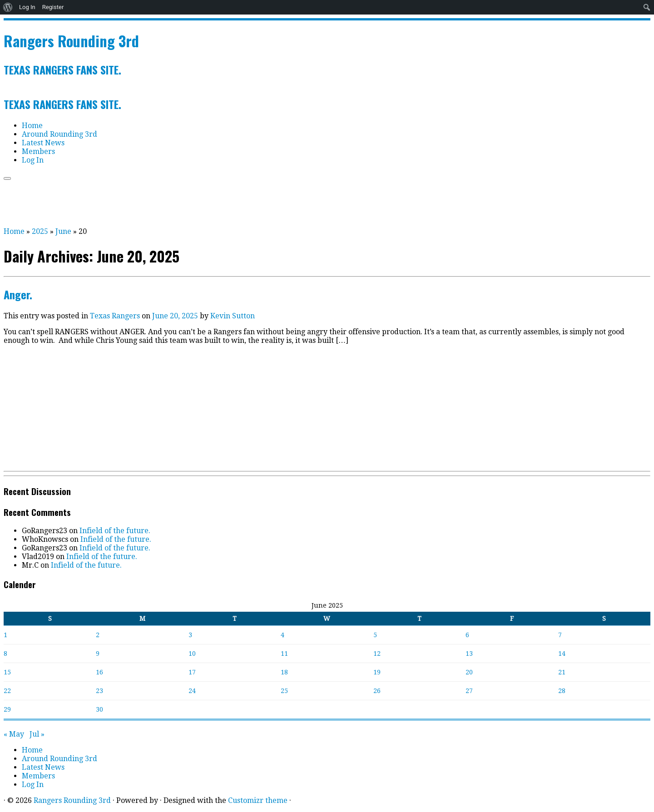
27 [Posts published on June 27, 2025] (469, 691)
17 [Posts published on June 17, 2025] (192, 672)
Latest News (43, 143)
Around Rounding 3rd (59, 134)
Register (53, 7)
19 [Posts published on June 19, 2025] (377, 672)
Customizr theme (258, 800)
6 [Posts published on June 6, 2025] (467, 635)
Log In (27, 7)
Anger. (18, 294)
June (63, 231)
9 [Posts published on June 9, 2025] (98, 654)
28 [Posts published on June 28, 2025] (562, 691)
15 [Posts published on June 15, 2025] (7, 672)
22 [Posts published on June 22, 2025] (7, 691)
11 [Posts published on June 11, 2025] (284, 654)
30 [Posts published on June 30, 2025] (99, 709)
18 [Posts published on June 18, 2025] (284, 672)
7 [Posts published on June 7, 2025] (560, 635)
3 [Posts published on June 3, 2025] (190, 635)
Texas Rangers (116, 316)
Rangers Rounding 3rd (71, 41)
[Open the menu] (7, 178)
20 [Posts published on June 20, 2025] (469, 672)
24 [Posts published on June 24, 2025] (192, 691)
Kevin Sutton (233, 316)
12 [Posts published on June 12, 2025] (377, 654)
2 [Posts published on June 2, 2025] (98, 635)
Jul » (37, 734)
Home (32, 126)
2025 (40, 231)
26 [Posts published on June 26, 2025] (377, 691)
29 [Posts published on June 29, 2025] (7, 709)
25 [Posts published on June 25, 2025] (284, 691)
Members (38, 151)
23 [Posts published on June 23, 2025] (99, 691)
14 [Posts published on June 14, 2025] (562, 654)
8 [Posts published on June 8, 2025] (5, 654)
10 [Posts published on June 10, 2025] (192, 654)
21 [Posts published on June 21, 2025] (562, 672)
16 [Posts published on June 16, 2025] (99, 672)
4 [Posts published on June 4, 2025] (282, 635)
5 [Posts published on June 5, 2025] (375, 635)
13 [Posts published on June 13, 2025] (469, 654)
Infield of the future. (115, 531)
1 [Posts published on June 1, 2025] (5, 635)
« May (14, 734)
